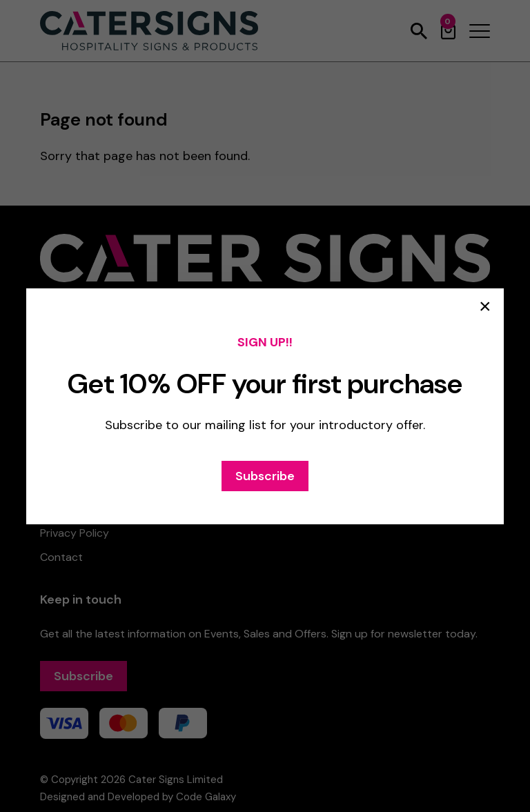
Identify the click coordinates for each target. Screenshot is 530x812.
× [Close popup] (485, 306)
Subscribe (265, 476)
